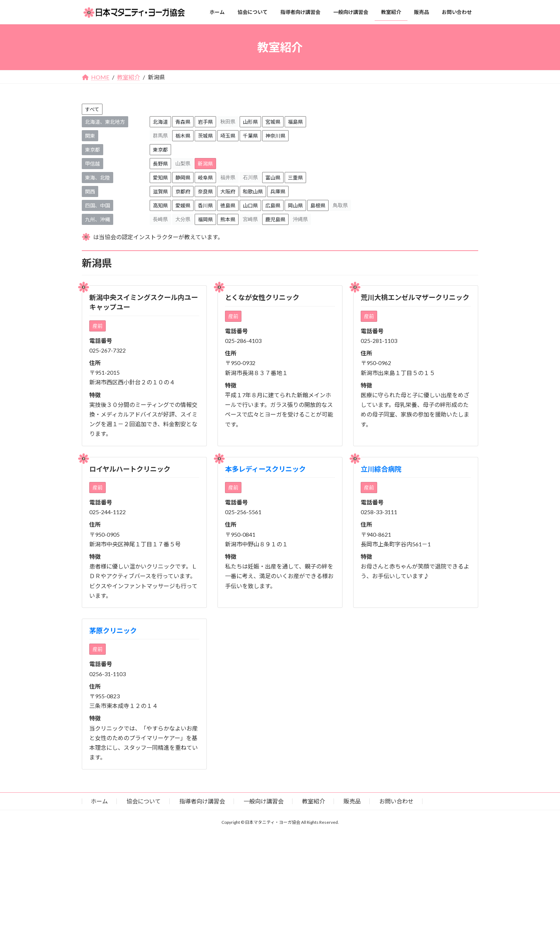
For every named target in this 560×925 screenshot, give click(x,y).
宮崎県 (250, 219)
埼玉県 (228, 136)
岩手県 (205, 122)
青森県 (183, 122)
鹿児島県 (275, 219)
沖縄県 (300, 219)
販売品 (352, 801)
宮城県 (273, 122)
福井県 (228, 177)
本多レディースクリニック (265, 469)
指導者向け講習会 (202, 801)
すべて (92, 109)
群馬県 (160, 136)
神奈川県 (275, 136)
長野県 (160, 164)
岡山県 (295, 205)
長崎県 (160, 219)
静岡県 (183, 178)
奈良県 (205, 191)
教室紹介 (314, 801)
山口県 (250, 205)
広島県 (273, 205)
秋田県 (228, 122)
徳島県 (228, 205)
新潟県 (205, 164)
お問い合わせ (396, 801)
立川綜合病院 (381, 469)
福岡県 (205, 219)
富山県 (273, 178)
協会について (144, 801)
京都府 (183, 191)
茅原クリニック (113, 631)
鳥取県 (340, 205)
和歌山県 (253, 191)
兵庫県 (278, 191)
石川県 (250, 177)
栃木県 (183, 136)
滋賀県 (160, 191)
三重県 (295, 178)
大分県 (183, 219)
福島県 (295, 122)
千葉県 (250, 136)
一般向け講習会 (264, 801)
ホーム (99, 801)
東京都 (160, 150)
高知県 (160, 205)
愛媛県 (183, 205)
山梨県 (183, 163)
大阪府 (228, 191)
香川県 (205, 205)
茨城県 (205, 136)
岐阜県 (205, 178)
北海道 (160, 122)
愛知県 (160, 178)
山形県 (250, 122)
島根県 (318, 205)
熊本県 (228, 219)
